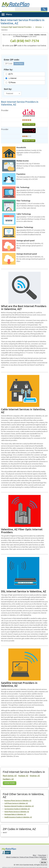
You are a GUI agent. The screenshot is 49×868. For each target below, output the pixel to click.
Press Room (42, 855)
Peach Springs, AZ (10, 776)
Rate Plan (15, 4)
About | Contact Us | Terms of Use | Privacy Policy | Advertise (26, 857)
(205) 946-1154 (29, 124)
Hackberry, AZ (8, 779)
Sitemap (44, 859)
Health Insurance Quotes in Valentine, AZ (18, 817)
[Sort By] (13, 93)
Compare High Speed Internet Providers (16, 27)
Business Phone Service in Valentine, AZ (18, 801)
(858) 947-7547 (29, 141)
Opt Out (44, 862)
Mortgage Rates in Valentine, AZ (15, 814)
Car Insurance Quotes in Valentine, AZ (17, 809)
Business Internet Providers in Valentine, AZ (19, 806)
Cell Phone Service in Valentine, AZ (16, 803)
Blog (34, 855)
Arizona (39, 27)
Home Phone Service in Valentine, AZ (17, 812)
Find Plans (19, 64)
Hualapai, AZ (23, 776)
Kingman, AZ (35, 776)
